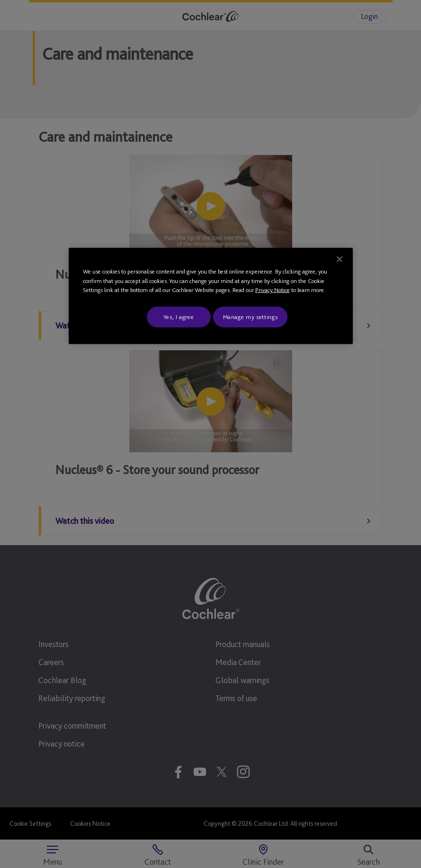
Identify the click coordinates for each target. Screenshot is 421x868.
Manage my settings (251, 316)
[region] (211, 296)
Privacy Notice (273, 290)
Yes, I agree (179, 316)
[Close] (340, 259)
